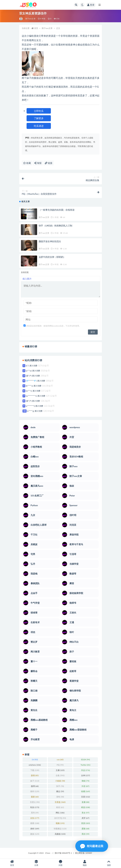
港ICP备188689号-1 (63, 853)
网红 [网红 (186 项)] (60, 813)
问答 (60, 863)
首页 (36, 28)
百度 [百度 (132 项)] (86, 797)
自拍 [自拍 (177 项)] (35, 818)
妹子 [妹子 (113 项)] (35, 781)
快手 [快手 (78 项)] (60, 786)
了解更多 (39, 118)
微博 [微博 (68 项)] (35, 786)
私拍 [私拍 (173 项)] (35, 807)
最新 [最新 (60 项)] (35, 797)
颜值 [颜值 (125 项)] (35, 834)
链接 (49, 163)
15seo (48, 853)
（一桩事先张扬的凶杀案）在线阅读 (57, 210)
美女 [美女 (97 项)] (85, 813)
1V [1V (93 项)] (35, 759)
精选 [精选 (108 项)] (86, 807)
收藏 (27, 163)
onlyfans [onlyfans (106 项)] (35, 765)
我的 (85, 863)
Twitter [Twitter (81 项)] (86, 765)
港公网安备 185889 (84, 853)
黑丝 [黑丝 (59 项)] (85, 834)
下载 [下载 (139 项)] (35, 770)
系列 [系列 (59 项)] (35, 813)
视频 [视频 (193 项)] (60, 823)
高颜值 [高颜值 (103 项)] (60, 834)
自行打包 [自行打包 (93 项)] (60, 818)
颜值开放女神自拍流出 (50, 241)
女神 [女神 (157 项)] (86, 775)
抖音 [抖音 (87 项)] (85, 786)
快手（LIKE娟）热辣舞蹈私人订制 (55, 226)
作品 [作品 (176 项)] (86, 770)
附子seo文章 (30, 19)
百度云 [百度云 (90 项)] (35, 802)
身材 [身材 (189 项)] (35, 829)
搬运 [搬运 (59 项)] (60, 791)
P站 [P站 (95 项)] (60, 765)
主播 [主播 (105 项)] (60, 770)
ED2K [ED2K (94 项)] (86, 759)
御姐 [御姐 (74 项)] (85, 781)
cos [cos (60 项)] (60, 759)
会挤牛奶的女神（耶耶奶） (52, 257)
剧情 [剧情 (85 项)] (35, 775)
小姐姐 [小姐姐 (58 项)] (60, 781)
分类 (36, 863)
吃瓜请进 (39, 126)
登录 (91, 5)
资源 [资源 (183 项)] (86, 823)
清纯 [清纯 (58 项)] (60, 797)
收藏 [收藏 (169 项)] (86, 791)
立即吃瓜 (39, 111)
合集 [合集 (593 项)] (60, 775)
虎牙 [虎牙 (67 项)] (85, 818)
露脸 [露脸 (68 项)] (85, 829)
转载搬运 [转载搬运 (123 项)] (60, 829)
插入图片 (27, 279)
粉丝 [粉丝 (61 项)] (60, 807)
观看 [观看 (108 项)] (35, 823)
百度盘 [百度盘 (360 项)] (60, 802)
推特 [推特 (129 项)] (35, 791)
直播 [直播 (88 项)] (85, 802)
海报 (38, 163)
